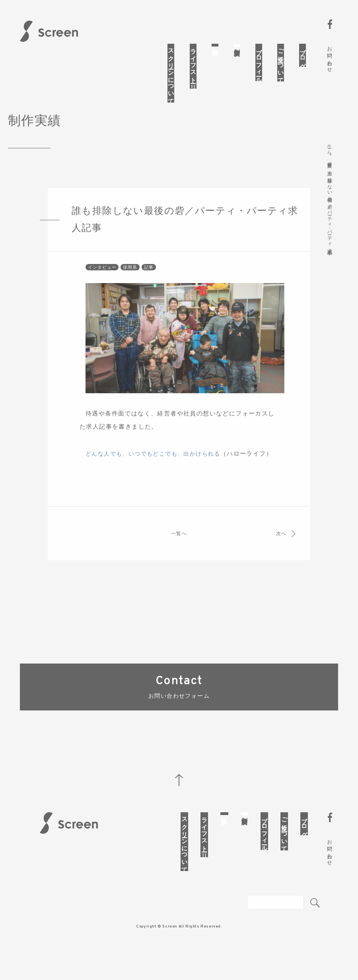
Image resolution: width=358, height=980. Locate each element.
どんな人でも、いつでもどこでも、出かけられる (157, 468)
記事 (151, 281)
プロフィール (259, 62)
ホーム (330, 147)
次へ (278, 560)
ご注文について (281, 63)
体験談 (215, 45)
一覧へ (179, 560)
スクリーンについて (171, 73)
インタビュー (103, 281)
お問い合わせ (330, 56)
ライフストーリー (193, 66)
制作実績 (237, 45)
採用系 (131, 281)
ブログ (303, 55)
